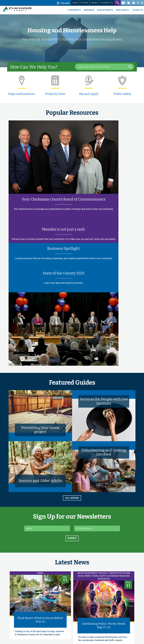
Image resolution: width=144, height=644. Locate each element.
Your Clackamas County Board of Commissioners (64, 199)
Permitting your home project (40, 430)
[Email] (97, 528)
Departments (105, 10)
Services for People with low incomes (104, 401)
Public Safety (122, 94)
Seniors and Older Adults (40, 481)
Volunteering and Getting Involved (104, 452)
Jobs (75, 3)
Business (89, 10)
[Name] (47, 528)
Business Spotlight (64, 248)
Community (74, 10)
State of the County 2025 (64, 273)
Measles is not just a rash (64, 229)
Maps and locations (22, 94)
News (94, 3)
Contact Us (107, 3)
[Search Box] (104, 67)
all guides (72, 498)
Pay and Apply (89, 94)
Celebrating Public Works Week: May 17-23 (104, 625)
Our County (122, 10)
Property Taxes (55, 94)
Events (85, 3)
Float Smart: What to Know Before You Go (40, 620)
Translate (63, 3)
